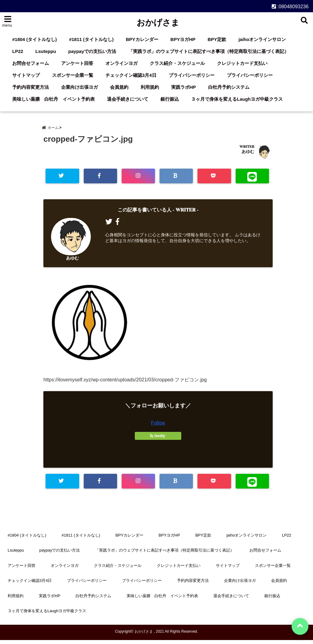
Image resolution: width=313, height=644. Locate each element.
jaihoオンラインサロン (262, 39)
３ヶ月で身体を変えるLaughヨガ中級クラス (237, 99)
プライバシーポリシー (192, 75)
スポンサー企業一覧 (73, 75)
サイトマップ (26, 75)
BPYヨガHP (183, 39)
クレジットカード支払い (242, 63)
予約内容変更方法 (31, 87)
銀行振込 (170, 99)
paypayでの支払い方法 (92, 51)
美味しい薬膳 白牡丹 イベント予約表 (53, 99)
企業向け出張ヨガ (79, 87)
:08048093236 (290, 6)
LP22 (18, 51)
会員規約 (119, 87)
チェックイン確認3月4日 (131, 75)
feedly (158, 440)
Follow (158, 427)
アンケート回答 (77, 63)
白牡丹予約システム (229, 87)
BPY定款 (217, 39)
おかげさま (158, 23)
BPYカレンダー (142, 39)
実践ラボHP (184, 87)
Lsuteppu (46, 51)
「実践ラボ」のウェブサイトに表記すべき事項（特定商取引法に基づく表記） (209, 51)
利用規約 (150, 87)
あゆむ (248, 154)
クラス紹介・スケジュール (177, 63)
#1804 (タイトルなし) (35, 39)
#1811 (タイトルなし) (91, 39)
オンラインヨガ (122, 63)
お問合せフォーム (31, 63)
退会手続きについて (128, 99)
